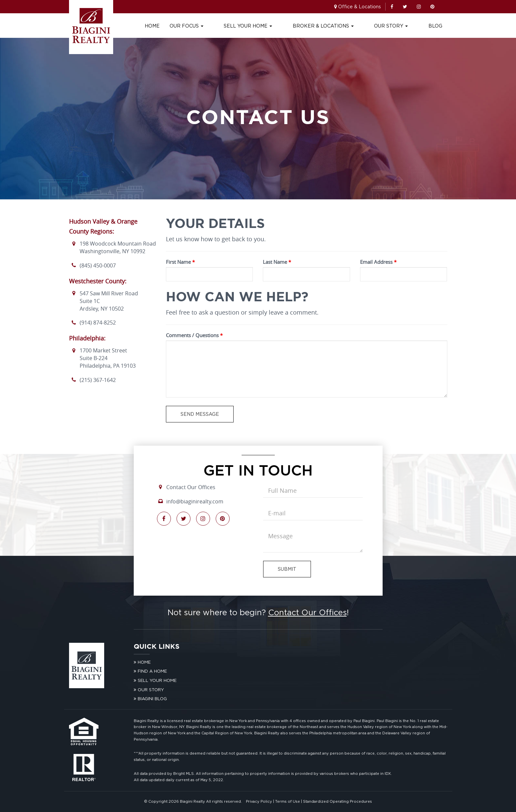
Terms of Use (288, 801)
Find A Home (152, 671)
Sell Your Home (279, 26)
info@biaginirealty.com (195, 501)
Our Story (402, 26)
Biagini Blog (152, 699)
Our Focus (228, 26)
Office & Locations (360, 6)
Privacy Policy (259, 801)
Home (194, 26)
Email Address (378, 262)
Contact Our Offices (191, 487)
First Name (180, 262)
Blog (435, 26)
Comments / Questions (194, 335)
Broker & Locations (344, 26)
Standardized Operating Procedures (337, 801)
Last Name (277, 262)
